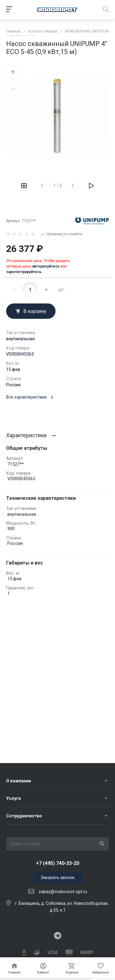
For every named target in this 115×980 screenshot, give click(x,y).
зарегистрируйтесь (24, 272)
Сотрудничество (24, 816)
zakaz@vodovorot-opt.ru (63, 892)
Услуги (13, 798)
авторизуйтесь (46, 266)
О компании (19, 781)
